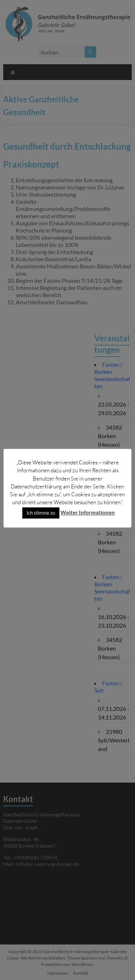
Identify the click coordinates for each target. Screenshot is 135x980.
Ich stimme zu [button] (41, 513)
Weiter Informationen (88, 512)
